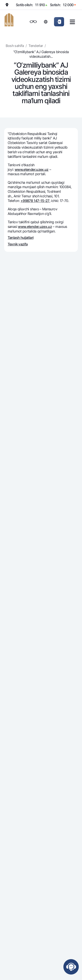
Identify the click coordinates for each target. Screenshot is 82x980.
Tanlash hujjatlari (21, 238)
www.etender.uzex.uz (32, 169)
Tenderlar (36, 46)
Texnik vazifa (18, 244)
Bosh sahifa (15, 46)
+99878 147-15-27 (35, 201)
